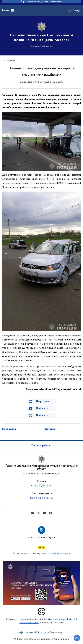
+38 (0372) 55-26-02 (42, 486)
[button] (42, 445)
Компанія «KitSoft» (33, 632)
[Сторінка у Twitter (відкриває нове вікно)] (39, 513)
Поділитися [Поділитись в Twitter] (42, 415)
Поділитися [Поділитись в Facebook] (42, 408)
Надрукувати (43, 401)
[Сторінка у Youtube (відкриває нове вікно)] (44, 513)
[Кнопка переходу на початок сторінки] (77, 638)
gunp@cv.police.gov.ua (42, 498)
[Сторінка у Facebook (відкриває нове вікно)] (33, 513)
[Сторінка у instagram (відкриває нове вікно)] (50, 513)
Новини (11, 61)
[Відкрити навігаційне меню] (13, 10)
